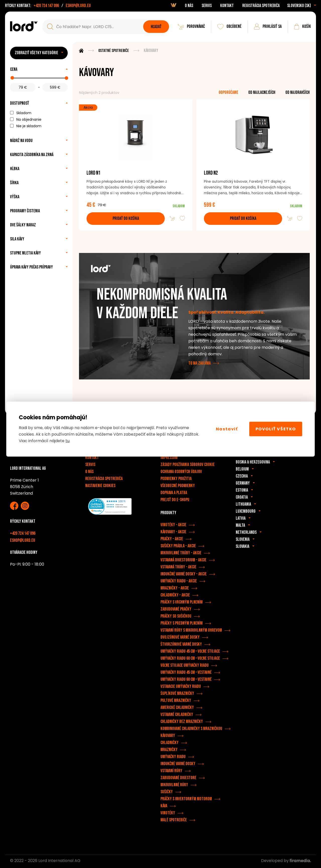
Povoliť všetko (276, 429)
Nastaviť (227, 429)
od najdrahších (298, 92)
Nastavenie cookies (100, 487)
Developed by (286, 862)
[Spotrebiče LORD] (24, 26)
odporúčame (228, 92)
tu (67, 441)
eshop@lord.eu (78, 6)
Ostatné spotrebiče (114, 51)
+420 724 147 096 (46, 6)
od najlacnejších (262, 92)
